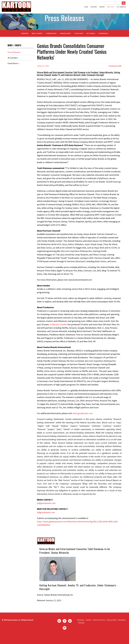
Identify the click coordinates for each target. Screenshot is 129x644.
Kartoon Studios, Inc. (14, 628)
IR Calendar (12, 66)
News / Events (37, 41)
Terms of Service (99, 628)
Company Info (51, 41)
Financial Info (65, 41)
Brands (102, 7)
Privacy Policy (112, 628)
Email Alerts (13, 71)
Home (86, 7)
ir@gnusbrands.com (46, 520)
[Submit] (124, 3)
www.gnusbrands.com (83, 421)
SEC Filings (91, 41)
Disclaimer (122, 628)
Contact (88, 628)
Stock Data (79, 41)
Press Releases (14, 60)
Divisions (94, 7)
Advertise (81, 628)
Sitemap (81, 630)
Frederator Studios (59, 332)
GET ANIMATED (121, 7)
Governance (103, 41)
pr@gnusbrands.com (46, 511)
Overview (25, 41)
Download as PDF (115, 74)
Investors (111, 7)
